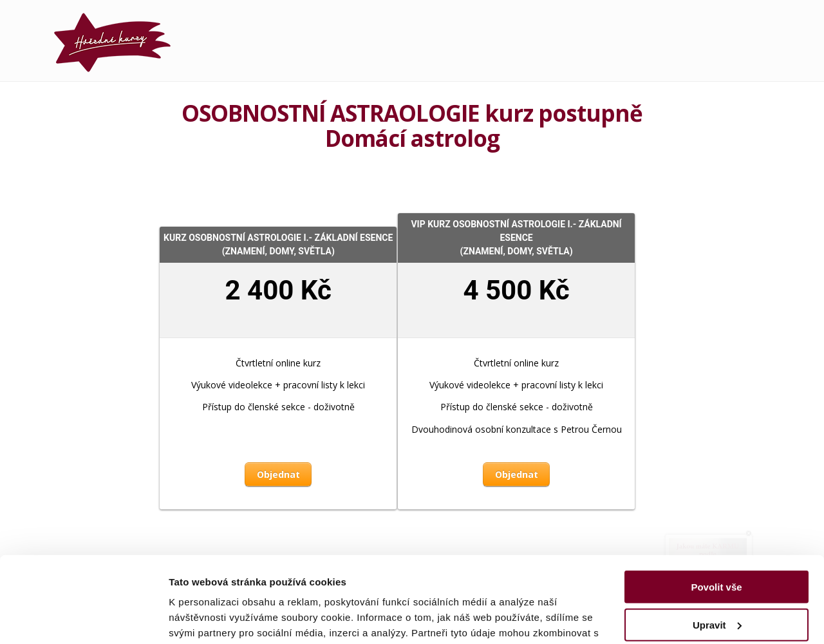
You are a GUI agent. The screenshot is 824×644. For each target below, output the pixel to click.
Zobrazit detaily (205, 619)
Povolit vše (716, 507)
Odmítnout (716, 582)
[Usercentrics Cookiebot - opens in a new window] (83, 619)
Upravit (717, 544)
